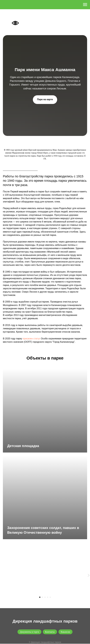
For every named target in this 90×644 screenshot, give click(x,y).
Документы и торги (29, 632)
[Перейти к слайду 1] (40, 597)
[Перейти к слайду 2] (42, 597)
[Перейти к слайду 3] (45, 597)
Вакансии (65, 632)
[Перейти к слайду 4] (48, 597)
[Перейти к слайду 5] (50, 597)
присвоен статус (31, 339)
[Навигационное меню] (85, 5)
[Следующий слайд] (89, 575)
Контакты (50, 632)
